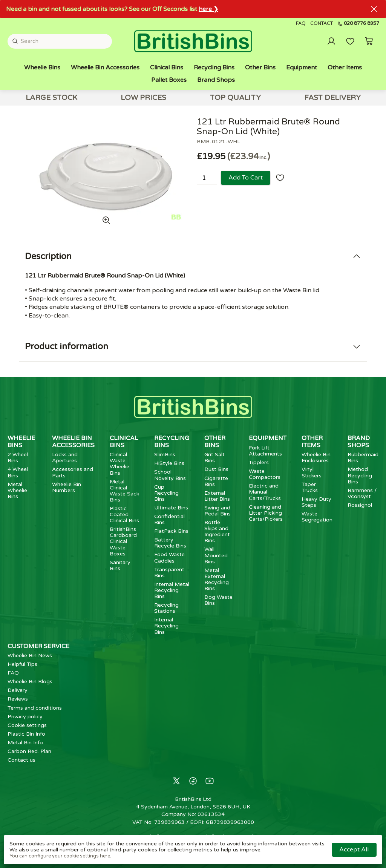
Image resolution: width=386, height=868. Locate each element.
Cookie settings (27, 725)
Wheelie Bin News (30, 656)
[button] (369, 41)
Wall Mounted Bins (216, 555)
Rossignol (360, 505)
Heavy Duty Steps (316, 502)
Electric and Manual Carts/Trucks (265, 492)
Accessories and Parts (73, 472)
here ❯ (208, 9)
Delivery (18, 690)
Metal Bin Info (25, 743)
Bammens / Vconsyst (362, 493)
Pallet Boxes (169, 80)
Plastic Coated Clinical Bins (124, 515)
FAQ (301, 24)
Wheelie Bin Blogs (30, 682)
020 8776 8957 (358, 24)
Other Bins (260, 67)
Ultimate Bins (171, 508)
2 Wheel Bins (18, 458)
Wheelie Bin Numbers (67, 487)
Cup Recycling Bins (166, 493)
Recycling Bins (214, 67)
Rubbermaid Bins (363, 458)
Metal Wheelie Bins (17, 490)
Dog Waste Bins (218, 600)
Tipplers (259, 462)
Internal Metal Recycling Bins (172, 590)
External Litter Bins (217, 496)
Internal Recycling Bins (166, 626)
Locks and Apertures (65, 458)
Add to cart (246, 178)
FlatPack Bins (171, 531)
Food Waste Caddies (169, 557)
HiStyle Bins (169, 463)
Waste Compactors (265, 474)
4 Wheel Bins (18, 472)
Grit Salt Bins (214, 458)
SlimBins (165, 455)
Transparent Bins (169, 573)
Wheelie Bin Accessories (105, 67)
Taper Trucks (310, 487)
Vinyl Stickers (312, 472)
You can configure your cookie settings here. (60, 856)
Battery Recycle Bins (170, 543)
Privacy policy (25, 717)
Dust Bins (216, 469)
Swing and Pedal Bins (218, 511)
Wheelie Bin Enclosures (316, 458)
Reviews (18, 699)
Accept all (354, 850)
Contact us (21, 760)
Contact (322, 24)
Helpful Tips (22, 664)
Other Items (345, 67)
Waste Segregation (317, 517)
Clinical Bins (167, 67)
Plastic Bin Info (26, 734)
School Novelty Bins (170, 475)
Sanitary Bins (120, 565)
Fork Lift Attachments (265, 451)
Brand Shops (216, 80)
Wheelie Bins (42, 67)
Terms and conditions (35, 708)
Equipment (302, 67)
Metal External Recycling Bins (217, 579)
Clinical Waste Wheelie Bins (119, 464)
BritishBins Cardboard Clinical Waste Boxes (123, 541)
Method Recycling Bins (360, 475)
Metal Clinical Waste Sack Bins (124, 491)
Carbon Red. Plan (29, 751)
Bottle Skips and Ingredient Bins (217, 531)
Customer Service (38, 646)
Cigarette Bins (216, 481)
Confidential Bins (169, 519)
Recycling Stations (166, 608)
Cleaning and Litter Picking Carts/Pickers (266, 513)
